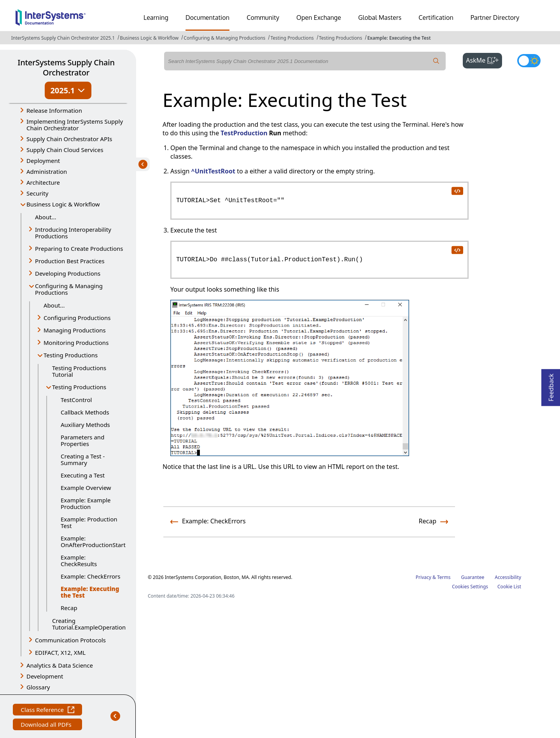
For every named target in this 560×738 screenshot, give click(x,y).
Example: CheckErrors (91, 576)
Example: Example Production (86, 503)
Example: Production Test (89, 522)
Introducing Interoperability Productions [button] (73, 233)
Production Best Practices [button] (70, 261)
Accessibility (508, 577)
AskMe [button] (484, 59)
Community (263, 17)
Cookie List (509, 587)
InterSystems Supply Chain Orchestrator (66, 67)
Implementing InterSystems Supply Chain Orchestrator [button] (75, 125)
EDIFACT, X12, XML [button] (60, 652)
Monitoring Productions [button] (76, 343)
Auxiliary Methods (85, 425)
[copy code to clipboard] (457, 191)
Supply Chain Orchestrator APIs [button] (69, 139)
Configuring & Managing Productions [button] (69, 289)
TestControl (76, 400)
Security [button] (37, 193)
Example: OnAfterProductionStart (93, 541)
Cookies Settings (470, 587)
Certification (436, 17)
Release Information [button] (54, 110)
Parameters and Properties (82, 440)
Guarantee (473, 577)
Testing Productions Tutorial (79, 371)
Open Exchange (319, 17)
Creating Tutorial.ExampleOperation (88, 624)
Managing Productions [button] (75, 330)
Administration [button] (47, 171)
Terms (444, 577)
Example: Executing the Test (399, 38)
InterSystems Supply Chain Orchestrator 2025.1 (63, 38)
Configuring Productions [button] (77, 318)
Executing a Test (83, 475)
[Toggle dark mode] (529, 61)
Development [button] (45, 676)
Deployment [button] (43, 161)
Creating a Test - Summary (83, 459)
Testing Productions (292, 38)
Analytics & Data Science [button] (60, 665)
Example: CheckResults (79, 560)
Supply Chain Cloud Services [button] (65, 150)
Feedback (551, 385)
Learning (156, 17)
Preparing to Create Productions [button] (79, 248)
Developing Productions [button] (68, 273)
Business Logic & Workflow (149, 38)
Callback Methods (85, 412)
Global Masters (380, 17)
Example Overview (86, 488)
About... (46, 217)
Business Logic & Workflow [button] (63, 204)
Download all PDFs (47, 725)
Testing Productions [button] (71, 355)
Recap (69, 608)
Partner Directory (495, 17)
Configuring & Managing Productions (224, 38)
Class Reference (47, 711)
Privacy (423, 577)
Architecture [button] (43, 182)
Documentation (207, 17)
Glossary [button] (38, 687)
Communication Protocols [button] (70, 640)
